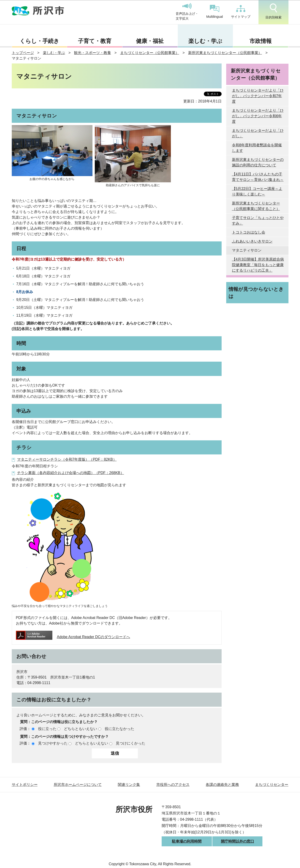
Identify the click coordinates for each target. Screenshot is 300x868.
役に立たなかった (119, 729)
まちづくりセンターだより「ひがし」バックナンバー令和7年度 (258, 96)
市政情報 (261, 41)
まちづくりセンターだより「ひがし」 (258, 133)
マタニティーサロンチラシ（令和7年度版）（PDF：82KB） (67, 459)
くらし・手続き (39, 41)
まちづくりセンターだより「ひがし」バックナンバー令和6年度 (258, 116)
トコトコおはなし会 (249, 232)
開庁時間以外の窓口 (238, 841)
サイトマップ (241, 12)
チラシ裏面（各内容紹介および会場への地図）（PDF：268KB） (71, 473)
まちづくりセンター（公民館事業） (150, 53)
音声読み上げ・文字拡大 (187, 12)
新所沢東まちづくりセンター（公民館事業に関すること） (256, 206)
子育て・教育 (95, 41)
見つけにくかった (131, 743)
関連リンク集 (129, 785)
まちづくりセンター (272, 785)
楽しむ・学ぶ (205, 41)
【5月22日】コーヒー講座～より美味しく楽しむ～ (257, 191)
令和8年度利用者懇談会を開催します (257, 148)
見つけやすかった (53, 743)
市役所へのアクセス (173, 785)
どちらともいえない (80, 729)
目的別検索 (273, 11)
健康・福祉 (150, 41)
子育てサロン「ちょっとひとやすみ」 (258, 221)
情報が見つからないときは (256, 293)
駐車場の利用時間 (187, 841)
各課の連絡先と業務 (222, 785)
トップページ (23, 53)
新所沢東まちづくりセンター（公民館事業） (225, 53)
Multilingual (215, 12)
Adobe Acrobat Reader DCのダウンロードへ (73, 637)
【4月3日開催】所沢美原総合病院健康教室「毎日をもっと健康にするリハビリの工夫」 (258, 265)
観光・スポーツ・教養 (92, 53)
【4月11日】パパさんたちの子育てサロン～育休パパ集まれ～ (258, 177)
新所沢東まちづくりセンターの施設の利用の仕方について (258, 162)
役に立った (47, 729)
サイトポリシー (25, 785)
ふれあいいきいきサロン (252, 241)
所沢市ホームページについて (78, 785)
